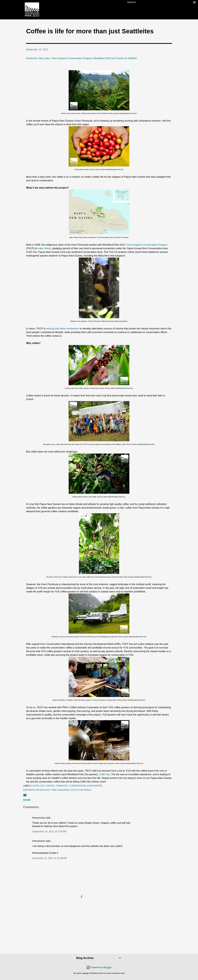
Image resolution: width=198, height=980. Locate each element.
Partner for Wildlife (126, 58)
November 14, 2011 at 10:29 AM (50, 858)
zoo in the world (81, 790)
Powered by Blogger (99, 967)
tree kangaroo (60, 790)
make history (44, 248)
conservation (78, 786)
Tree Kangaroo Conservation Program (147, 245)
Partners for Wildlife (37, 790)
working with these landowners (63, 329)
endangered (95, 786)
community (62, 786)
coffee (50, 786)
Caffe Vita (38, 786)
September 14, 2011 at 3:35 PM (49, 832)
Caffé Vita (104, 774)
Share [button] (27, 800)
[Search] (131, 2)
